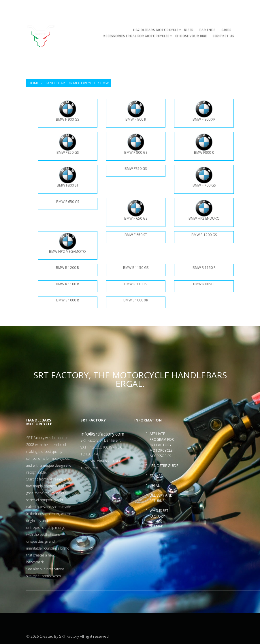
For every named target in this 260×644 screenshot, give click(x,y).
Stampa (156, 476)
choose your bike (191, 36)
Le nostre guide (164, 466)
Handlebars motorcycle (155, 30)
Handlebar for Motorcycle (70, 83)
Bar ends (207, 30)
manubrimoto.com (47, 576)
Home (34, 83)
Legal (155, 486)
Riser (188, 30)
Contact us (223, 36)
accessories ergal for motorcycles (136, 36)
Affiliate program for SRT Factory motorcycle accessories (162, 445)
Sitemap (156, 526)
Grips (226, 30)
